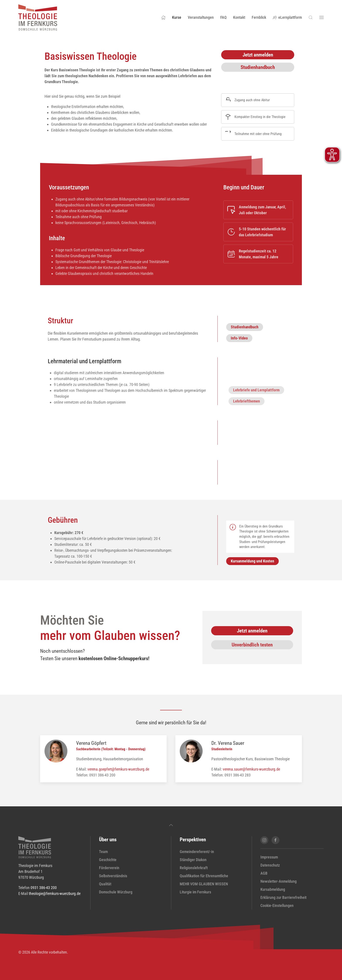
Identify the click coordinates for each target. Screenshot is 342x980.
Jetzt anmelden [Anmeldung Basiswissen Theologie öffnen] (258, 55)
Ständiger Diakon (193, 860)
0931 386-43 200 (44, 888)
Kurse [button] (177, 17)
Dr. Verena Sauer (228, 743)
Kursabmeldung (273, 889)
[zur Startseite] (35, 847)
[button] (311, 17)
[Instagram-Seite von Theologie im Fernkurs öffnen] (264, 840)
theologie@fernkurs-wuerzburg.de (55, 893)
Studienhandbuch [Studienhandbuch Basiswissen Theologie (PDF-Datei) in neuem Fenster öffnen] (258, 67)
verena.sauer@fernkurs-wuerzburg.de (251, 769)
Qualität (105, 884)
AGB (264, 873)
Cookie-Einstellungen (277, 905)
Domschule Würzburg (116, 892)
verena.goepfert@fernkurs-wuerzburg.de (118, 769)
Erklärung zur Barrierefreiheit (283, 897)
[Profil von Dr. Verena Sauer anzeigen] (191, 751)
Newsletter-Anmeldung (279, 881)
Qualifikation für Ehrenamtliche (204, 876)
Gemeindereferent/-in (197, 852)
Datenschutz (270, 865)
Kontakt (239, 17)
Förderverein (109, 868)
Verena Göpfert (91, 743)
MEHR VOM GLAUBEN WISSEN (204, 884)
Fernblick (259, 17)
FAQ (223, 17)
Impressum (269, 857)
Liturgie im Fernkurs (195, 892)
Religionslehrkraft (194, 868)
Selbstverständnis (113, 876)
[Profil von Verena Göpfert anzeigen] (56, 751)
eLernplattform (287, 17)
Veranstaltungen (201, 17)
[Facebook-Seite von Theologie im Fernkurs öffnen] (275, 840)
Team (103, 852)
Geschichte (108, 860)
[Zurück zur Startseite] (38, 17)
